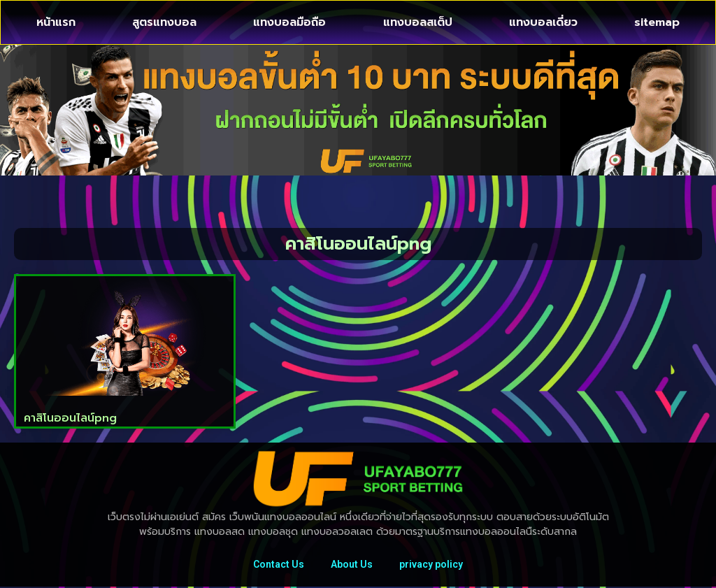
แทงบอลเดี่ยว (543, 22)
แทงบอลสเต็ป (418, 22)
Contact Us (277, 565)
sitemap (657, 22)
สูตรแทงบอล (164, 22)
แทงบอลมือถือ (289, 22)
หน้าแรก (56, 22)
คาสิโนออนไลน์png (70, 418)
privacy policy (432, 565)
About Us (352, 565)
